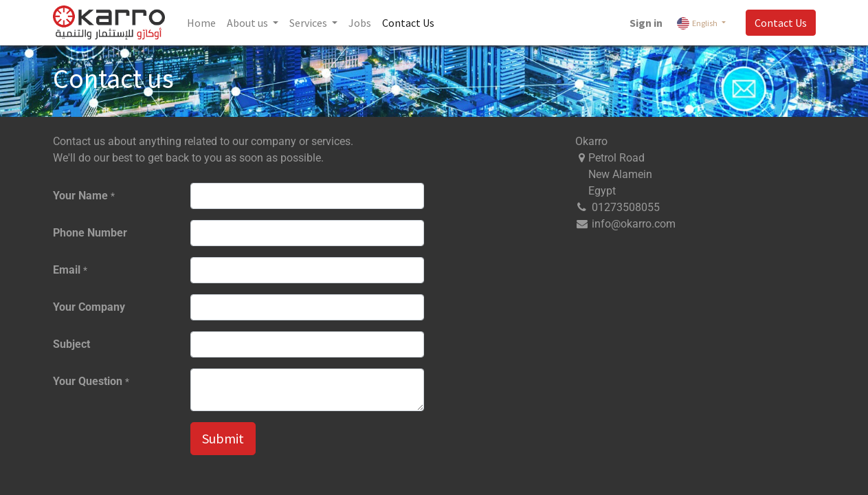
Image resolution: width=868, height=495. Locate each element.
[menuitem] (201, 23)
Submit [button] (223, 438)
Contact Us (781, 23)
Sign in (646, 23)
